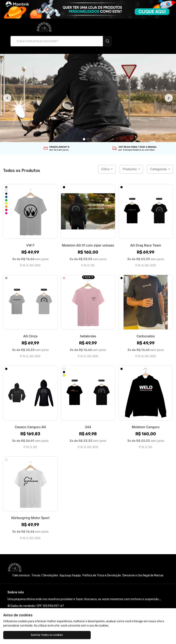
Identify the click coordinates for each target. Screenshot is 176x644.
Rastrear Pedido (70, 561)
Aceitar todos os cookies (31, 635)
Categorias (159, 155)
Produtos (130, 155)
